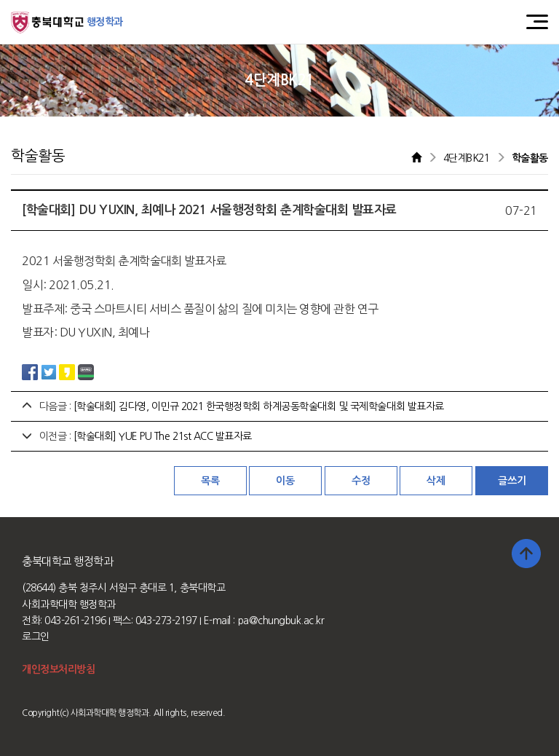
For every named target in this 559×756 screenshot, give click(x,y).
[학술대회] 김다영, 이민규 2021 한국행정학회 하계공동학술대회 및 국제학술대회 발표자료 (259, 406)
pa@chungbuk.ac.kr (281, 621)
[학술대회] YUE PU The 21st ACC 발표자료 (163, 436)
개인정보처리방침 (58, 669)
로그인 (36, 637)
